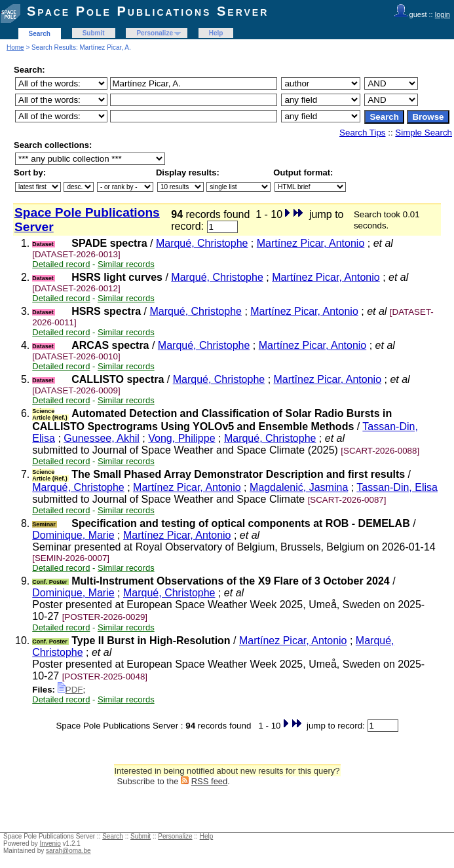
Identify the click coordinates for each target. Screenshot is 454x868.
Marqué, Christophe (202, 243)
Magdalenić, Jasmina (299, 487)
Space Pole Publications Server (148, 11)
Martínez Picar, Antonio (311, 243)
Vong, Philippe (181, 438)
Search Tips (362, 133)
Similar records (126, 264)
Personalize (155, 33)
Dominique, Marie (73, 535)
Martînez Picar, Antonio (328, 379)
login (443, 14)
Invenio (50, 843)
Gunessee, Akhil (102, 438)
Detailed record (61, 264)
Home (15, 47)
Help (216, 33)
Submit (94, 33)
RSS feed (210, 781)
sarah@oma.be (68, 851)
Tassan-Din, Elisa (397, 487)
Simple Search (424, 133)
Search (40, 34)
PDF (70, 690)
